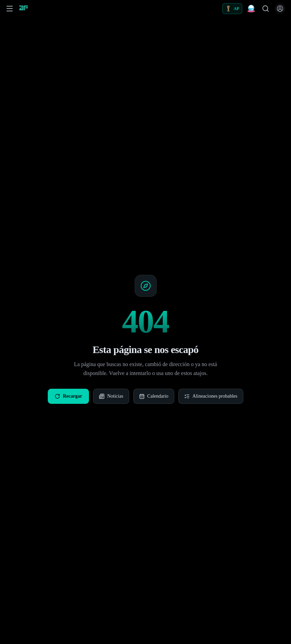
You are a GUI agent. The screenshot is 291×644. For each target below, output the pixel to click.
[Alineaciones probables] (232, 9)
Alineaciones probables (211, 396)
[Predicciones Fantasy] (251, 9)
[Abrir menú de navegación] (10, 9)
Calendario (154, 396)
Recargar (68, 396)
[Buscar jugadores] (266, 9)
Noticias (111, 396)
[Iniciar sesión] (280, 9)
